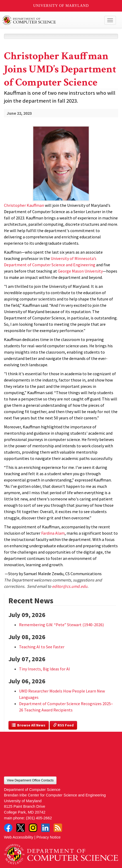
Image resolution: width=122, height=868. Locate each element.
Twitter (21, 828)
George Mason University (80, 271)
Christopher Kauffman (24, 205)
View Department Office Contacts (30, 780)
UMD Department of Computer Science (49, 20)
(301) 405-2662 (39, 818)
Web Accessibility (19, 837)
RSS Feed (63, 725)
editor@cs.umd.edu (70, 586)
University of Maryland (61, 6)
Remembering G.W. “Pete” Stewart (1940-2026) (61, 625)
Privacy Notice (49, 837)
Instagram (33, 828)
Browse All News (29, 725)
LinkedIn (45, 828)
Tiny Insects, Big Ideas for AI (44, 669)
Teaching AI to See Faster (42, 647)
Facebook (8, 828)
